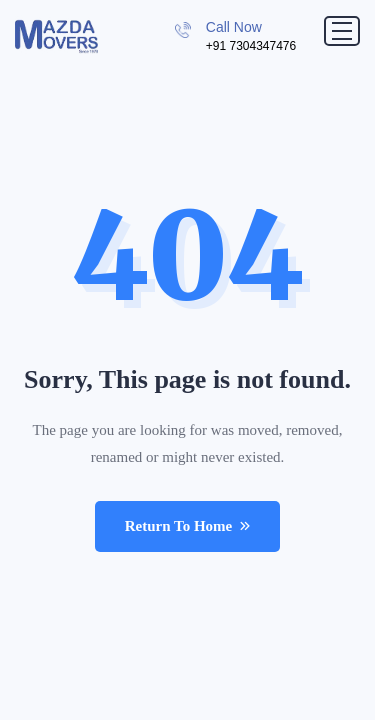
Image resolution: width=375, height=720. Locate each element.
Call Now (234, 27)
